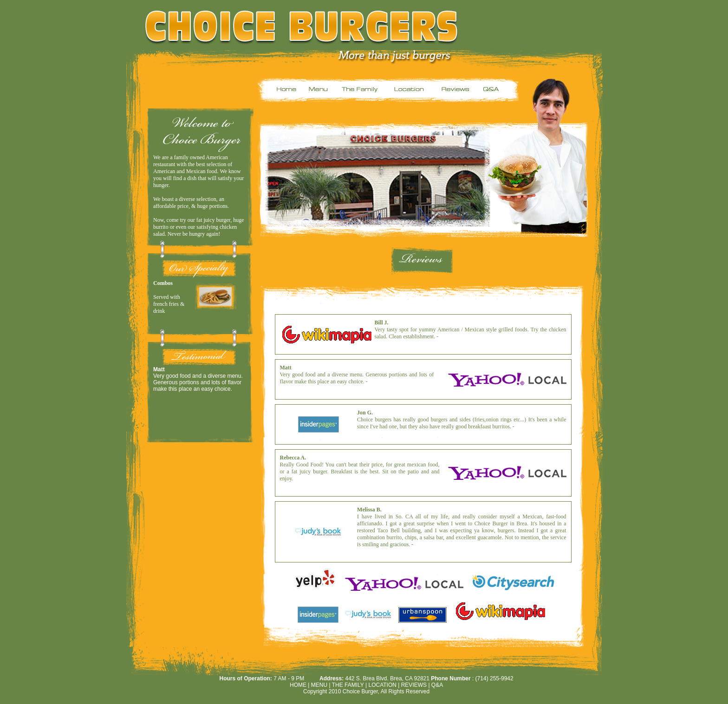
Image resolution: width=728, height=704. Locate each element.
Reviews (415, 685)
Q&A (437, 685)
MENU (319, 685)
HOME (298, 685)
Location (382, 685)
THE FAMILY (348, 685)
